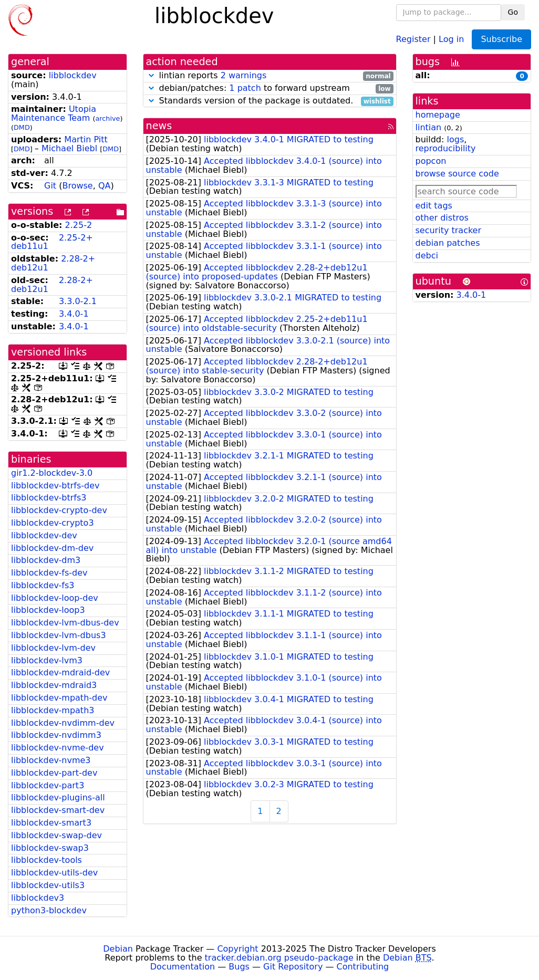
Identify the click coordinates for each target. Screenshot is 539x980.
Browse (77, 186)
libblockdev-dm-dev (52, 548)
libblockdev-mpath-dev (59, 698)
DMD (22, 127)
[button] (151, 75)
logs (455, 139)
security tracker (449, 230)
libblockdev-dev (44, 535)
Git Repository (293, 967)
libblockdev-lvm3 (47, 660)
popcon (431, 161)
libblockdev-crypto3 (53, 523)
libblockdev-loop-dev (55, 598)
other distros (442, 218)
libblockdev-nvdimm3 (56, 735)
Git (50, 186)
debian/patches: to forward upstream (270, 88)
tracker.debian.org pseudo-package (279, 958)
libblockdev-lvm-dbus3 (59, 635)
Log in (451, 39)
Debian (118, 949)
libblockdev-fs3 (43, 585)
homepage (438, 115)
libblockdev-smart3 (51, 823)
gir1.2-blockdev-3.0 (52, 473)
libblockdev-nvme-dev (58, 748)
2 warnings (244, 75)
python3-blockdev (49, 910)
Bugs (239, 967)
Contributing (363, 967)
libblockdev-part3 (48, 785)
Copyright (237, 949)
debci (427, 256)
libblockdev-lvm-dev (53, 648)
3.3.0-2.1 (78, 301)
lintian (429, 127)
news (159, 126)
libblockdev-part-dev (54, 773)
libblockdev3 (38, 898)
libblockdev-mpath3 (53, 710)
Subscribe (501, 39)
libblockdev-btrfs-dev (55, 486)
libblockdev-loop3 (48, 610)
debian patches (448, 243)
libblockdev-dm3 (46, 560)
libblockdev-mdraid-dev (60, 673)
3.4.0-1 (74, 314)
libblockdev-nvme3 (51, 760)
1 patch (245, 88)
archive (108, 118)
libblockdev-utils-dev (54, 873)
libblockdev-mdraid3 (54, 685)
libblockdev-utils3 (48, 885)
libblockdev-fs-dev (49, 573)
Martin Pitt (86, 139)
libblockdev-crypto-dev (59, 510)
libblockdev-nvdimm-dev (63, 723)
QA (105, 186)
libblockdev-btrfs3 (49, 498)
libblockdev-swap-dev (56, 835)
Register (413, 39)
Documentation (183, 967)
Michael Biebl (69, 148)
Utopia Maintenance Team (54, 113)
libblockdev (73, 75)
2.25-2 (79, 225)
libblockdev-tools (46, 860)
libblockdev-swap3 (50, 848)
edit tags (434, 206)
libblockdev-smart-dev (58, 810)
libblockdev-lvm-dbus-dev (65, 623)
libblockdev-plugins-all (58, 797)
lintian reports (270, 76)
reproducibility (446, 148)
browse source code (457, 174)
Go (513, 12)
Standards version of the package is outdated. (270, 101)
